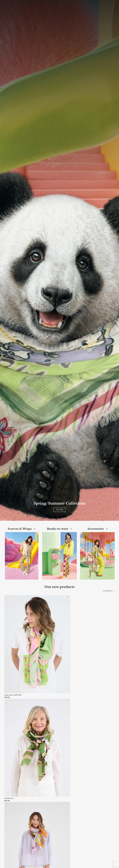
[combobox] (24, 5)
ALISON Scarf (9, 798)
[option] (59, 260)
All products (109, 591)
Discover (59, 510)
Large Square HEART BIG (13, 695)
